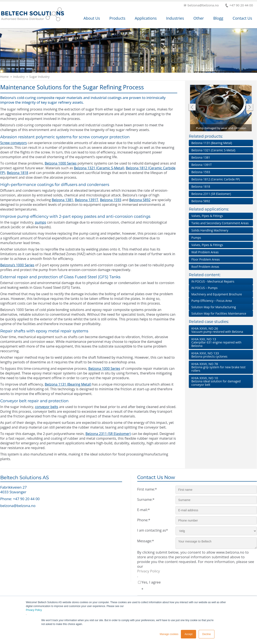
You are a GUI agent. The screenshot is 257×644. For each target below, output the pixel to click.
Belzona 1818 (18, 173)
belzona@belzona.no (201, 5)
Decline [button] (207, 634)
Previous (192, 108)
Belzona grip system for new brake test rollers (220, 367)
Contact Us (242, 18)
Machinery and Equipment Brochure (217, 294)
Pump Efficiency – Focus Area (212, 301)
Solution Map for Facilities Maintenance (219, 313)
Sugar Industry (39, 77)
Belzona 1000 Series (61, 163)
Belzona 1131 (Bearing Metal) (68, 384)
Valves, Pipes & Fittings (207, 216)
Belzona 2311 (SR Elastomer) (108, 434)
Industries (175, 18)
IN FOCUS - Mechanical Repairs (213, 281)
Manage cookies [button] (169, 634)
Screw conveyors (13, 143)
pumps (40, 222)
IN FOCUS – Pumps (204, 288)
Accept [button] (188, 634)
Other (199, 18)
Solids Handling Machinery (210, 230)
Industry (19, 77)
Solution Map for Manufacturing (214, 307)
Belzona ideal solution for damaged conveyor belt (220, 381)
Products (117, 18)
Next (250, 108)
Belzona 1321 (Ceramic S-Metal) (99, 168)
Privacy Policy (34, 610)
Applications (146, 18)
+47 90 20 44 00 (239, 5)
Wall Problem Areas (205, 252)
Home (4, 77)
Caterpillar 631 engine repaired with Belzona (220, 342)
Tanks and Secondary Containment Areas (220, 223)
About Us (92, 18)
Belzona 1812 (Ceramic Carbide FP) (216, 179)
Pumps (196, 238)
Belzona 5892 (140, 200)
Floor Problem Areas (206, 259)
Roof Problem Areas (205, 267)
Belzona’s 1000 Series (17, 265)
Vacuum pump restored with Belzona (220, 330)
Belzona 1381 (62, 200)
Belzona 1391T (86, 200)
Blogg (218, 18)
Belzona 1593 (111, 200)
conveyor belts (47, 407)
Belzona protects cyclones (220, 355)
